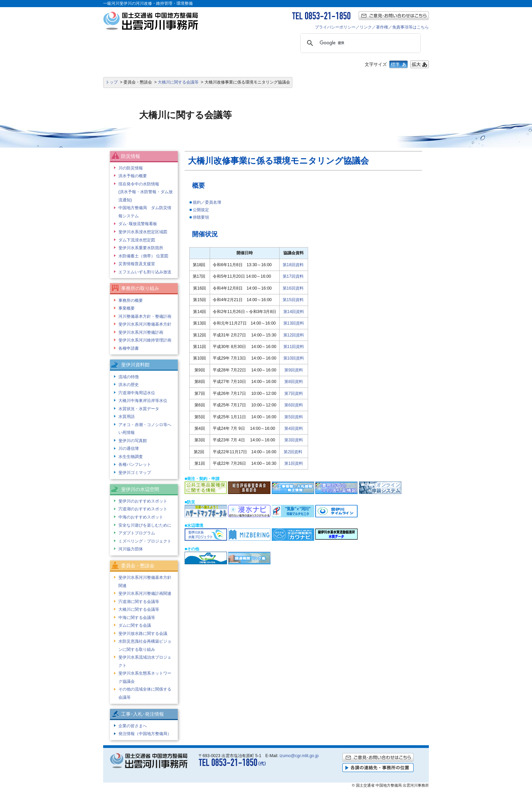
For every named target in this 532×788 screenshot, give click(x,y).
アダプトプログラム (137, 533)
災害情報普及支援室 (137, 264)
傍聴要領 (201, 217)
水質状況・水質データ (139, 409)
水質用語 (127, 417)
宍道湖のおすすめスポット (143, 509)
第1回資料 (294, 463)
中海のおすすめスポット (141, 517)
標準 (398, 64)
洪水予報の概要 (133, 176)
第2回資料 (293, 452)
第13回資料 (294, 323)
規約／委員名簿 (207, 202)
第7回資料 (294, 393)
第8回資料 (294, 382)
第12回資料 (294, 335)
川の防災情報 (131, 168)
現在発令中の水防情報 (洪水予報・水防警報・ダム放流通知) (146, 192)
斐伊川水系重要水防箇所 (141, 248)
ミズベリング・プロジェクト (145, 541)
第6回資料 (294, 405)
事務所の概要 (131, 300)
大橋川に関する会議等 (178, 82)
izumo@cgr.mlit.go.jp (299, 756)
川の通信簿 (129, 448)
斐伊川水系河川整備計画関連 (145, 593)
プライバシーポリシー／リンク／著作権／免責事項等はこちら (372, 27)
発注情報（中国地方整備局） (145, 734)
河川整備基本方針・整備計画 (145, 316)
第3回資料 (294, 440)
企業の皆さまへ (133, 726)
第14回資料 (294, 312)
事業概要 (127, 308)
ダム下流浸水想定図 (137, 240)
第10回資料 (294, 358)
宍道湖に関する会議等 (139, 602)
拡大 (420, 64)
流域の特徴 (129, 377)
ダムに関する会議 (135, 625)
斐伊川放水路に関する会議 (143, 634)
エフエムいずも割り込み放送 (145, 272)
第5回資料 (294, 417)
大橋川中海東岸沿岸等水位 (143, 401)
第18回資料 (293, 265)
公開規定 (201, 210)
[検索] (359, 43)
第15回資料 (293, 300)
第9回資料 (294, 370)
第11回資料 (294, 347)
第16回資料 (293, 288)
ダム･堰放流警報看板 (138, 224)
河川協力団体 (131, 549)
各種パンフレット (135, 464)
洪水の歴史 (129, 385)
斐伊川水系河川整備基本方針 (145, 324)
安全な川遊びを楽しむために (145, 525)
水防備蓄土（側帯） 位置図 (143, 256)
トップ (112, 82)
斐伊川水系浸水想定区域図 (143, 232)
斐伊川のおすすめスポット (143, 501)
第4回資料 (294, 428)
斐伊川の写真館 (133, 441)
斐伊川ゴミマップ (135, 473)
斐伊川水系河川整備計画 (141, 332)
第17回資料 (293, 276)
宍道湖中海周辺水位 (137, 393)
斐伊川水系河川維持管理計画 (145, 340)
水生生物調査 (131, 457)
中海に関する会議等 (137, 618)
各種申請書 (129, 348)
